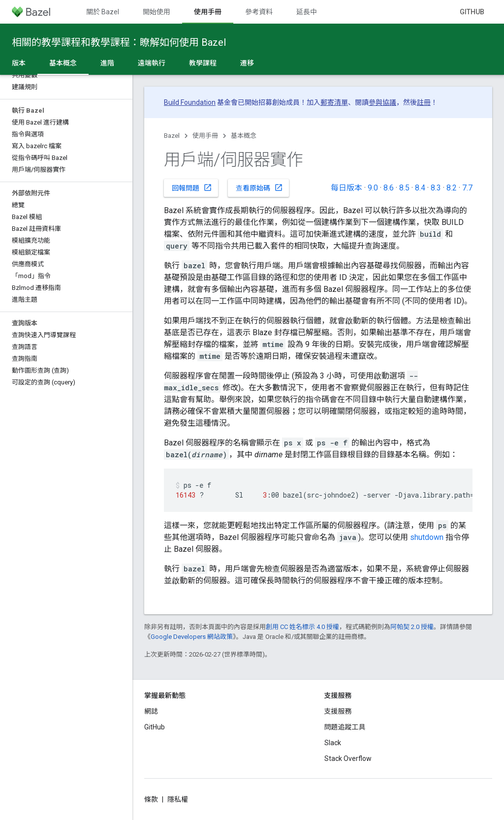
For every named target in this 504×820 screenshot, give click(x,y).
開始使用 (157, 12)
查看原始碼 (259, 188)
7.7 (467, 188)
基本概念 (244, 136)
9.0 (373, 188)
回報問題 (192, 188)
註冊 (424, 102)
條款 (151, 799)
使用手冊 (205, 136)
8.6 (389, 188)
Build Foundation (190, 102)
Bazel (172, 136)
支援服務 (338, 711)
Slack (333, 743)
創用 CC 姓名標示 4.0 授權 (302, 627)
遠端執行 (152, 63)
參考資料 (259, 12)
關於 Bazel (103, 12)
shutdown (427, 537)
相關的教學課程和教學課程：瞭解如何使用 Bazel (119, 42)
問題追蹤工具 (345, 727)
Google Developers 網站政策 (192, 637)
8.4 (420, 188)
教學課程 (203, 63)
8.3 (436, 188)
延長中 (307, 12)
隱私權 (178, 799)
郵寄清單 (334, 102)
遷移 (247, 63)
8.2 (452, 188)
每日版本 (346, 188)
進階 (107, 63)
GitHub (472, 12)
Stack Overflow (348, 758)
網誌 (151, 711)
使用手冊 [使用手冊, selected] (208, 12)
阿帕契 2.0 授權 (412, 627)
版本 (19, 63)
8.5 (404, 188)
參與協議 (382, 102)
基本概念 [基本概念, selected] (63, 63)
